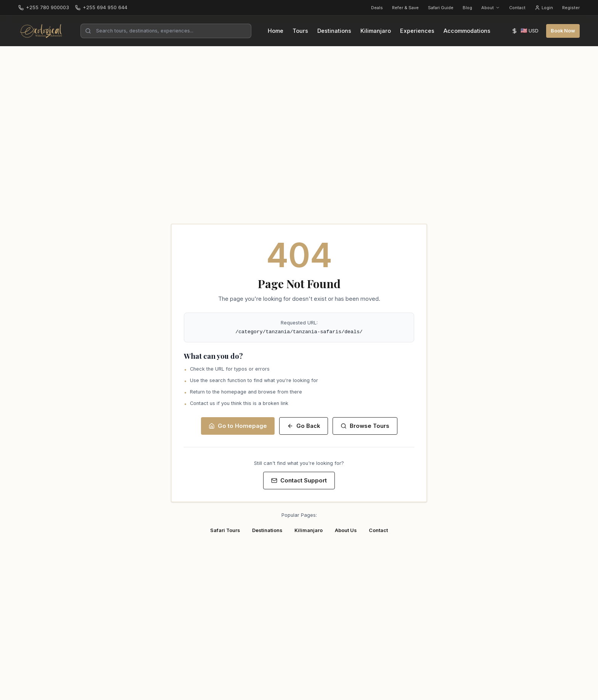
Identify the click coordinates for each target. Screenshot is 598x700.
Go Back (304, 426)
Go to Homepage (238, 426)
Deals (377, 8)
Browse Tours (365, 426)
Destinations (334, 31)
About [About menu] (491, 8)
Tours (300, 31)
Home (276, 31)
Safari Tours (225, 530)
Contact (517, 8)
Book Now (563, 31)
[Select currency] (525, 31)
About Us (346, 530)
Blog (467, 8)
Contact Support (299, 481)
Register (571, 8)
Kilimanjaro (376, 31)
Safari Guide (441, 8)
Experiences (417, 31)
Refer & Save (405, 8)
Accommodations (467, 31)
